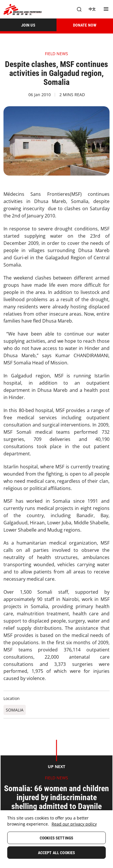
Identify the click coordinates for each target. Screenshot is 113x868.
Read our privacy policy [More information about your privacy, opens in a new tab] (74, 824)
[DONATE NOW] (85, 25)
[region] (57, 839)
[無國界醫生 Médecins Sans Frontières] (23, 9)
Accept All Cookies (57, 853)
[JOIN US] (28, 25)
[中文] (92, 9)
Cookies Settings (57, 838)
